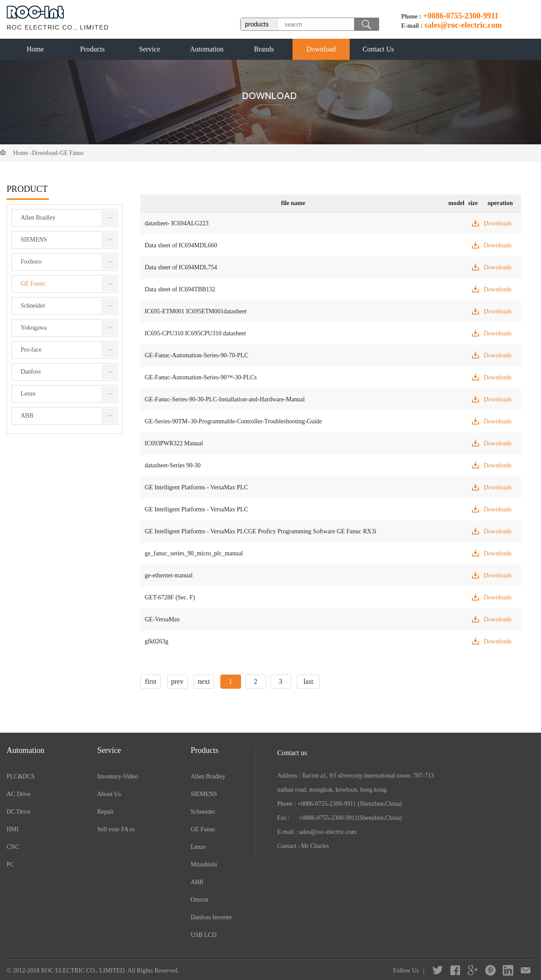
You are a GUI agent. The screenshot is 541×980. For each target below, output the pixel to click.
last (308, 681)
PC (10, 864)
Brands (264, 49)
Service (150, 49)
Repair (105, 812)
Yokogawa (34, 328)
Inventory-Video (117, 776)
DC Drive (19, 812)
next (204, 681)
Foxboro (31, 262)
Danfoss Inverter (211, 917)
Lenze (28, 394)
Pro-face (31, 350)
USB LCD (203, 935)
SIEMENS (34, 240)
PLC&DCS (21, 776)
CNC (13, 847)
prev (177, 681)
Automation (207, 49)
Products (92, 49)
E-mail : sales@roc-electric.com (317, 832)
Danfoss (31, 372)
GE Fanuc (72, 153)
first (151, 681)
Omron (199, 900)
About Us (109, 794)
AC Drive (19, 794)
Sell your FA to (116, 829)
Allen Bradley (38, 218)
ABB (27, 416)
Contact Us (378, 49)
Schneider (33, 306)
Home (35, 49)
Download (321, 49)
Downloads (497, 223)
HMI (13, 829)
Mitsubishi (204, 864)
